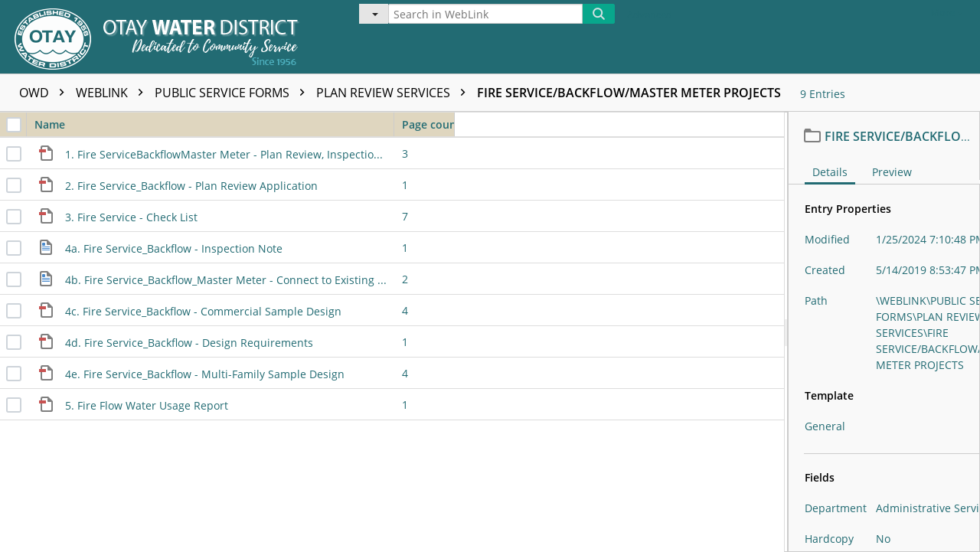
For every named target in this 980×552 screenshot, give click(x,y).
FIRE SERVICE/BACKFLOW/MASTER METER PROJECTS (629, 93)
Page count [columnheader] (428, 124)
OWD (46, 93)
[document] (884, 332)
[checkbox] (14, 125)
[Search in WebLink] (485, 14)
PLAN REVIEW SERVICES (395, 93)
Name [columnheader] (214, 124)
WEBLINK (113, 93)
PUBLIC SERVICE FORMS (234, 93)
